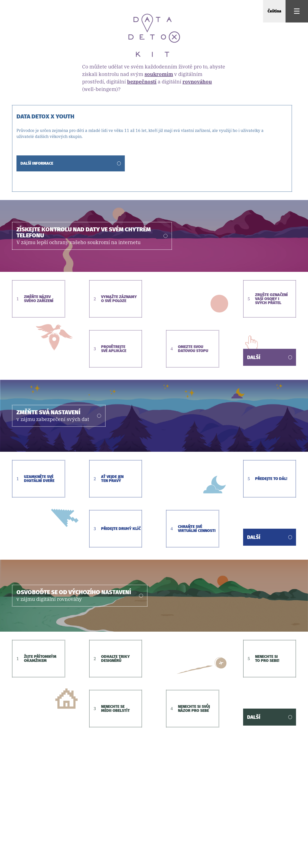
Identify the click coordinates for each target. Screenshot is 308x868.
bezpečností (142, 82)
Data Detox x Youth (45, 116)
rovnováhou (197, 82)
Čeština (274, 11)
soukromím (159, 74)
